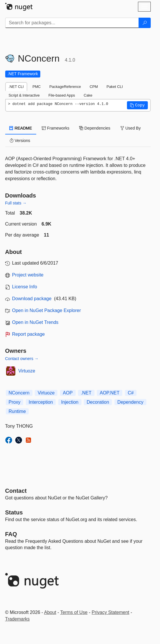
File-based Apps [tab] (62, 95)
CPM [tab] (94, 87)
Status (14, 512)
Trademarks (18, 619)
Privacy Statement (110, 612)
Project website (28, 275)
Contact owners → (22, 359)
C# (131, 393)
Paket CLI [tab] (115, 87)
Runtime (17, 411)
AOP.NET (110, 393)
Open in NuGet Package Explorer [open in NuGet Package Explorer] (47, 310)
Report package (29, 334)
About (50, 612)
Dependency (130, 402)
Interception (41, 402)
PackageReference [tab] (65, 87)
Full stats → (16, 203)
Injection (70, 402)
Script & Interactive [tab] (24, 95)
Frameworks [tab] (56, 128)
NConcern (19, 393)
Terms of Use (74, 612)
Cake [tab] (88, 95)
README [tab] (21, 128)
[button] (137, 105)
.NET (86, 393)
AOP (68, 393)
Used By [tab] (131, 128)
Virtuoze (27, 371)
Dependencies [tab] (95, 128)
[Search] (145, 23)
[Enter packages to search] (72, 23)
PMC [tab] (37, 87)
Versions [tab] (20, 141)
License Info (25, 287)
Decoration (98, 402)
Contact (16, 491)
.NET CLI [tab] (16, 87)
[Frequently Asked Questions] (11, 534)
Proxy (15, 402)
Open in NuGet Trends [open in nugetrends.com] (35, 322)
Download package (32, 299)
